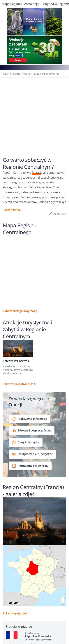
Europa (17, 74)
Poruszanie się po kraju (30, 466)
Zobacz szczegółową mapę (20, 311)
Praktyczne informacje (29, 419)
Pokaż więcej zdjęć (15, 613)
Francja (27, 74)
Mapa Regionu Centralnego (21, 4)
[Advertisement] (34, 114)
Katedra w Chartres (16, 361)
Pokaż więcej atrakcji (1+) (20, 384)
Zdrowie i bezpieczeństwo (32, 431)
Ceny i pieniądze (26, 442)
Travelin (7, 74)
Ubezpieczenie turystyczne (32, 454)
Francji (36, 173)
